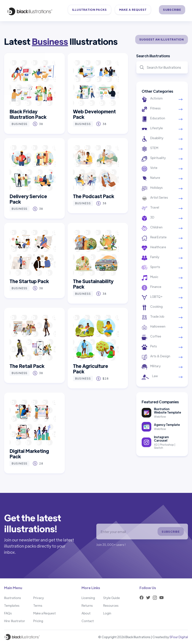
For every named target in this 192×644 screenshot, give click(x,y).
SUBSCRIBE (172, 10)
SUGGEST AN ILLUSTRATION (162, 39)
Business (20, 124)
